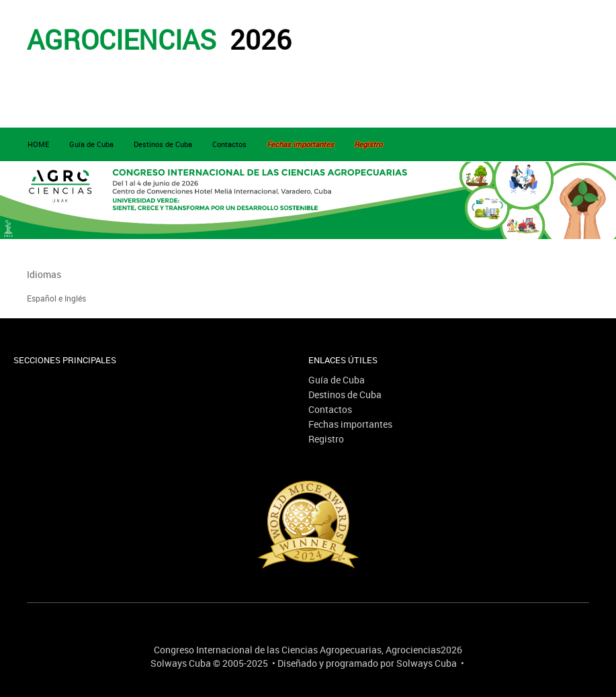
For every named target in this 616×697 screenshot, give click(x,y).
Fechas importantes (350, 424)
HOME (38, 144)
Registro (326, 439)
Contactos (229, 144)
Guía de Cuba (91, 144)
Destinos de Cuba (163, 144)
